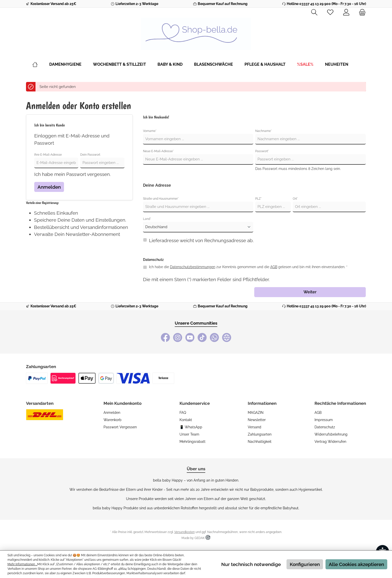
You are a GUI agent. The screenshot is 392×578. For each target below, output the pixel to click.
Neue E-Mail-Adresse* (158, 151)
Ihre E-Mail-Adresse (48, 155)
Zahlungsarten (260, 434)
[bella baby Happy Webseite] (227, 337)
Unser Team (189, 434)
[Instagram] (178, 337)
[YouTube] (190, 337)
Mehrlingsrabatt (192, 442)
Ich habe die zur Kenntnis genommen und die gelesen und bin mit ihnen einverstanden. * (248, 267)
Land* (147, 219)
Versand (254, 427)
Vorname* (150, 131)
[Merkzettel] (330, 12)
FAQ (183, 413)
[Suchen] (314, 12)
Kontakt (186, 420)
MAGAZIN (256, 413)
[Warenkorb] (361, 12)
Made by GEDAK (196, 538)
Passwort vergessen (120, 427)
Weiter (310, 292)
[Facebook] (165, 337)
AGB (274, 267)
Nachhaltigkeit (260, 442)
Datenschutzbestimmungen (193, 267)
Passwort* (262, 151)
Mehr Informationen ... (22, 564)
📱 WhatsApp (191, 427)
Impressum (324, 420)
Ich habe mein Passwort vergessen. (72, 174)
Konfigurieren (305, 564)
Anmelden (49, 187)
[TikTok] (202, 337)
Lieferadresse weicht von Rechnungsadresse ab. (201, 240)
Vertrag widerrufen (330, 442)
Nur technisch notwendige (251, 564)
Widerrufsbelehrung (331, 434)
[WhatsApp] (214, 337)
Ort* (295, 199)
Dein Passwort (90, 155)
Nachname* (263, 131)
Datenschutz (325, 427)
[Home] (41, 64)
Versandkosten (184, 532)
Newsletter (257, 420)
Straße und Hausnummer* (161, 199)
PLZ (258, 199)
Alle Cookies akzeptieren (356, 564)
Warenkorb (112, 420)
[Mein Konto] (346, 12)
